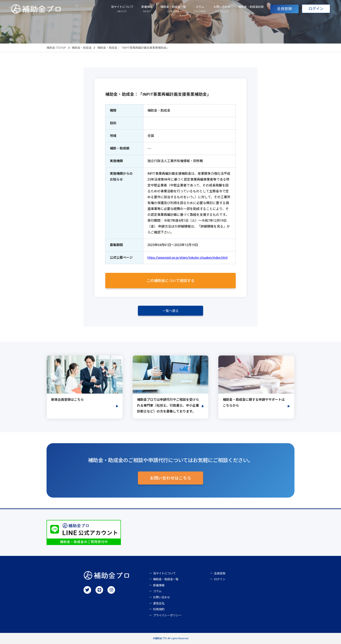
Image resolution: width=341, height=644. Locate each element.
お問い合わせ (162, 597)
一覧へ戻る (171, 311)
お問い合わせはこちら (170, 478)
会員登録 (284, 9)
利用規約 (159, 609)
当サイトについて (164, 573)
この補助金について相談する (170, 281)
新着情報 (159, 585)
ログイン (316, 9)
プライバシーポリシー (167, 615)
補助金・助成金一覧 (166, 579)
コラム (157, 591)
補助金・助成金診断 (251, 7)
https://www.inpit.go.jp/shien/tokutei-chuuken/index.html (187, 258)
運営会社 (159, 603)
